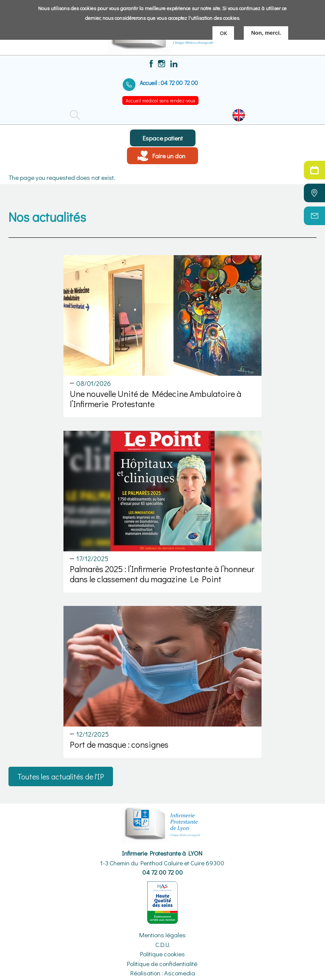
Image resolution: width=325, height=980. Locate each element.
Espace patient (163, 138)
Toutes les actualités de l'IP (61, 776)
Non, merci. (266, 32)
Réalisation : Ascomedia (163, 973)
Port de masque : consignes (119, 744)
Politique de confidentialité (162, 963)
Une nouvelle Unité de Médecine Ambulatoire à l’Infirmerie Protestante (156, 399)
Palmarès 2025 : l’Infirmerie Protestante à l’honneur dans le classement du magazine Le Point (162, 574)
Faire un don (169, 156)
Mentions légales (162, 935)
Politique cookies (162, 954)
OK (223, 32)
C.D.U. (163, 944)
